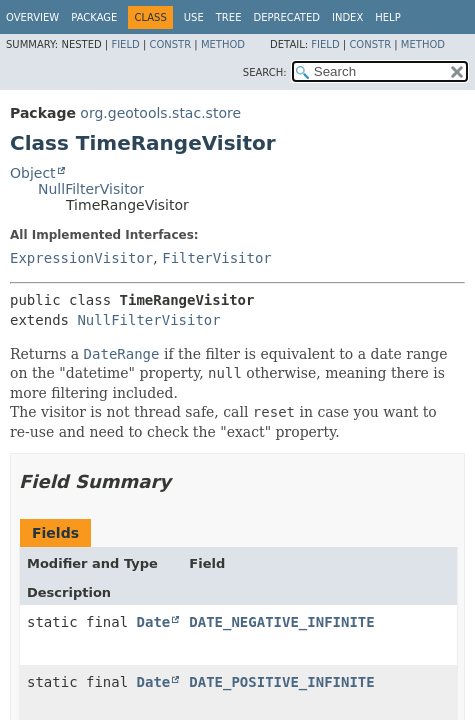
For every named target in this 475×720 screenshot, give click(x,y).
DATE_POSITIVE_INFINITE (281, 682)
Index (347, 17)
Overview (32, 17)
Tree (229, 17)
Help (387, 17)
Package (94, 17)
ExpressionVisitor (81, 258)
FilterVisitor (217, 258)
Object (33, 173)
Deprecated (286, 17)
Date (154, 622)
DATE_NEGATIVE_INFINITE (281, 622)
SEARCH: (265, 72)
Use (194, 17)
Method (223, 44)
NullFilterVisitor (91, 189)
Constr (170, 44)
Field (125, 44)
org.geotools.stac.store (160, 113)
